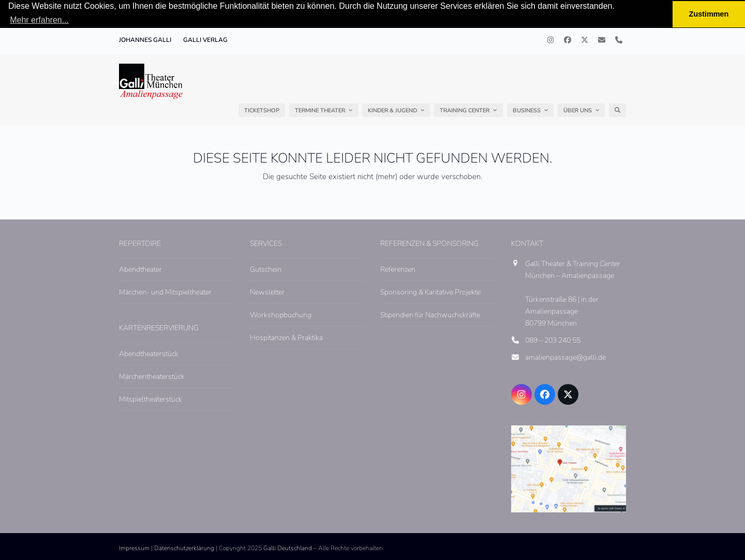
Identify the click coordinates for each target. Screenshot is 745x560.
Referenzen (398, 269)
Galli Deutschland (288, 548)
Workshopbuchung (281, 315)
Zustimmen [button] (709, 14)
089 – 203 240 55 (553, 340)
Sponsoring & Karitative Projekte (430, 292)
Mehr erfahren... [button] (39, 20)
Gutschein (266, 269)
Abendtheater (140, 269)
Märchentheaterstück (152, 377)
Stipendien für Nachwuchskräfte (430, 315)
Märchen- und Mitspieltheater (165, 292)
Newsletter (267, 292)
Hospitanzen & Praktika (286, 338)
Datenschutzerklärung (184, 548)
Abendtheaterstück (149, 354)
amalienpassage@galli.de (565, 357)
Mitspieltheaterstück (151, 399)
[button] (617, 110)
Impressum (134, 548)
